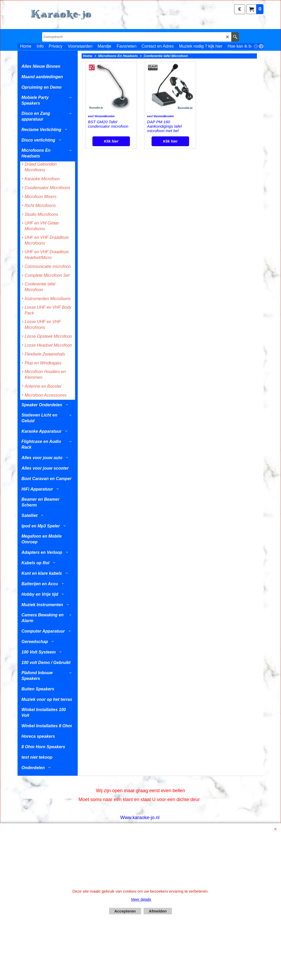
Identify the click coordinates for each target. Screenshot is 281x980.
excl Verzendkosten (101, 138)
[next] (261, 46)
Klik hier (111, 158)
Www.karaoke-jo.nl (140, 818)
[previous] (256, 46)
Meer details (141, 899)
